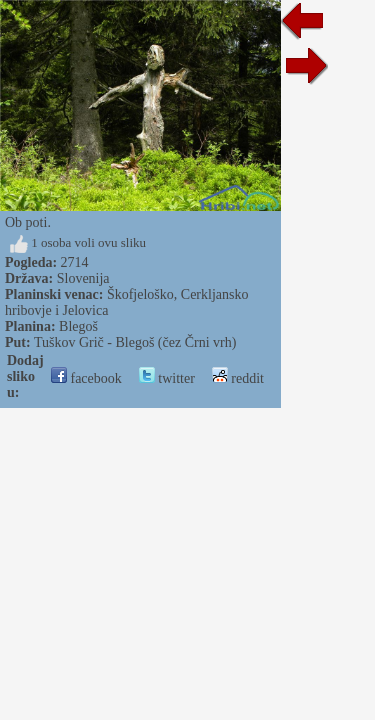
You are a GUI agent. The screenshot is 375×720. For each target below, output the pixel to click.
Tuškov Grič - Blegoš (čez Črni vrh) (135, 342)
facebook (86, 378)
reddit (238, 378)
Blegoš (78, 326)
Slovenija (83, 278)
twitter (167, 378)
